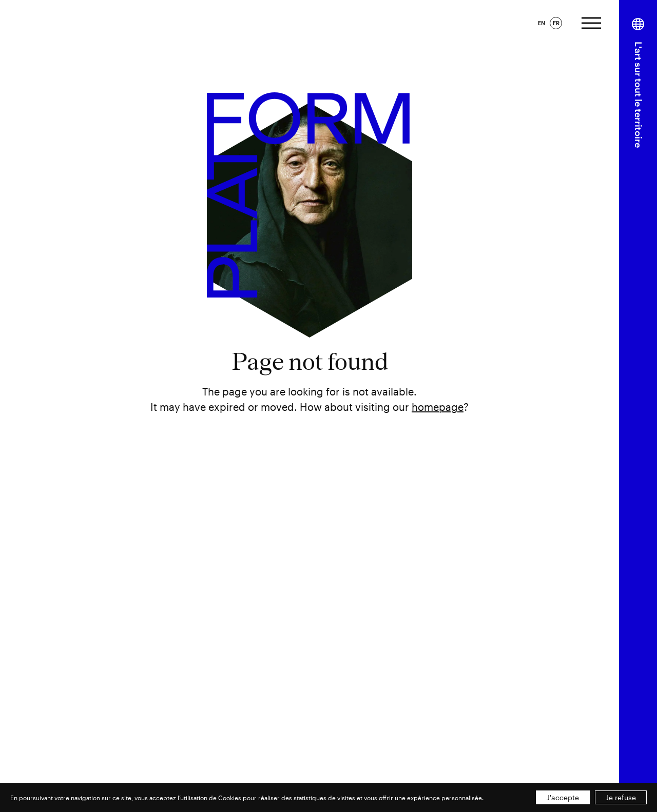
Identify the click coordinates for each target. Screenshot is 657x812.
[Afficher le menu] (591, 22)
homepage (438, 407)
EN (542, 23)
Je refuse (621, 797)
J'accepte (563, 797)
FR (556, 23)
